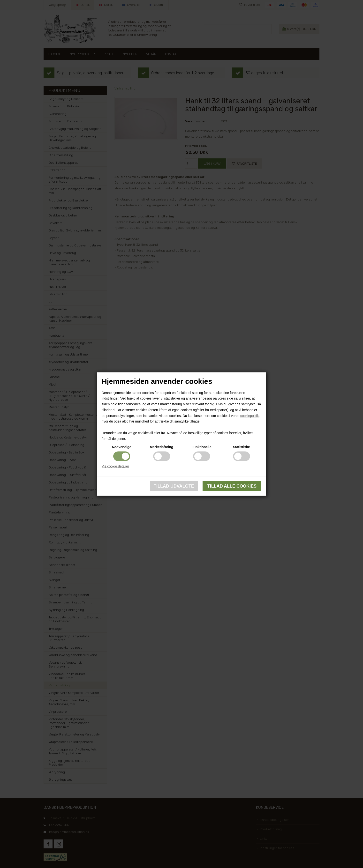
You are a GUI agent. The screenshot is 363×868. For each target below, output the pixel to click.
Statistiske (241, 447)
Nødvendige (121, 447)
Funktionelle (201, 447)
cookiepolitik (250, 415)
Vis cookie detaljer (115, 466)
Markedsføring (161, 447)
